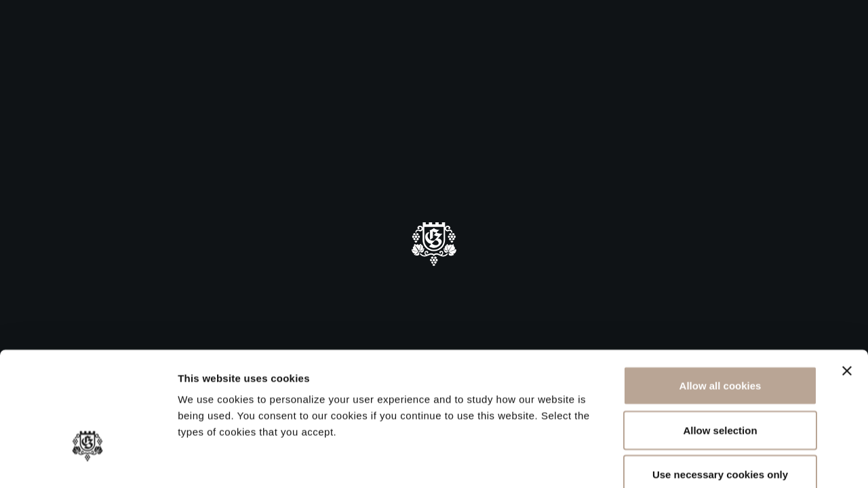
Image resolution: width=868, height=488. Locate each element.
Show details (712, 461)
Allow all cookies (721, 310)
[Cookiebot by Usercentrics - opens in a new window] (88, 462)
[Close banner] (847, 296)
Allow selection (720, 355)
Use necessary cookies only (720, 399)
